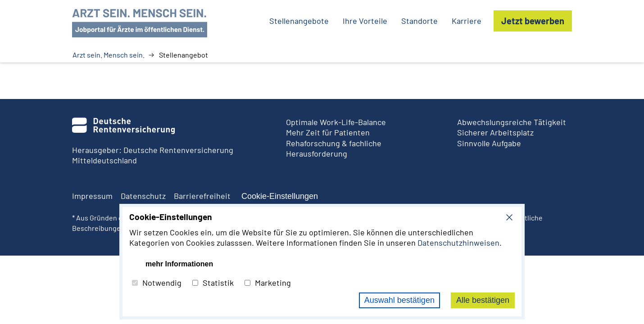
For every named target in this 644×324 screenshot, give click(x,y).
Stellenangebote (299, 21)
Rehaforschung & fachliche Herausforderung (334, 148)
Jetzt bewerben (533, 21)
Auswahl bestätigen (399, 300)
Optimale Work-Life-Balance (336, 122)
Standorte (420, 21)
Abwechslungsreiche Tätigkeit (512, 122)
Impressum (92, 196)
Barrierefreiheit (202, 196)
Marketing (268, 283)
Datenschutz (143, 196)
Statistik (213, 283)
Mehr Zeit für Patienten (328, 132)
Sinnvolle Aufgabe (489, 143)
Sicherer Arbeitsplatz (495, 132)
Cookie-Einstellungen (280, 196)
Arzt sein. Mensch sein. (109, 55)
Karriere (467, 21)
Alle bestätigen (483, 300)
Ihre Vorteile (365, 21)
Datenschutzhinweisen (458, 243)
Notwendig (157, 283)
